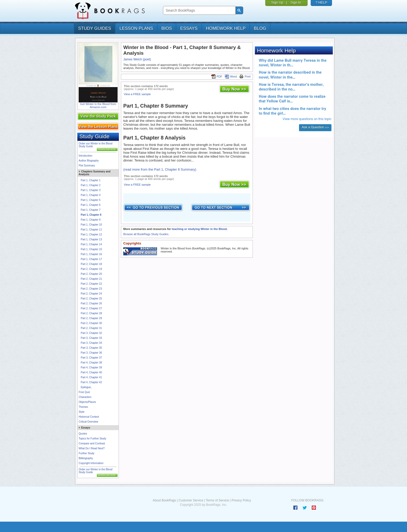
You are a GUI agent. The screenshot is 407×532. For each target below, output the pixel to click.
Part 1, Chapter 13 (91, 239)
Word (231, 76)
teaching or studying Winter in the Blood (199, 229)
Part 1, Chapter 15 (91, 249)
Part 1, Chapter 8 (91, 215)
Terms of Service (217, 500)
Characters (85, 397)
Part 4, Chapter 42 (91, 382)
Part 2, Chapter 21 (91, 279)
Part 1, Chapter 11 (91, 230)
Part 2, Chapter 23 (91, 289)
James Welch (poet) (137, 59)
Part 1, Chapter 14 (91, 244)
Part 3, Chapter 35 (91, 348)
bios (167, 28)
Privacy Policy (241, 500)
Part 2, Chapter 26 (91, 303)
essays (189, 28)
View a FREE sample (137, 94)
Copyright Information (91, 463)
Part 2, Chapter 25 (91, 299)
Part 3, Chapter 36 (91, 353)
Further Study (87, 453)
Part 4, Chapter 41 (91, 377)
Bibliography (86, 458)
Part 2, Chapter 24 (91, 294)
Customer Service (191, 500)
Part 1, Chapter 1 (91, 180)
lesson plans (136, 28)
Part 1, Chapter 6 (91, 205)
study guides (95, 28)
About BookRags (164, 500)
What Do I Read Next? (92, 448)
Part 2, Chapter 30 (91, 323)
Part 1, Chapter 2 (91, 185)
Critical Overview (88, 422)
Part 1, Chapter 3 (91, 190)
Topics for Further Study (92, 439)
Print (245, 76)
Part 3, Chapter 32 (91, 333)
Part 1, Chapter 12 (91, 234)
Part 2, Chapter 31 (91, 328)
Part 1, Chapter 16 (91, 254)
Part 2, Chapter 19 (91, 269)
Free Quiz (84, 392)
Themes (83, 407)
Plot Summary (87, 166)
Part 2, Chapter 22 (91, 284)
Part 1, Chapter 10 (91, 225)
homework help (226, 28)
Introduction (85, 156)
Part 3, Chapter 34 (91, 343)
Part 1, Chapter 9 (91, 220)
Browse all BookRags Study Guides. (146, 234)
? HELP (321, 2)
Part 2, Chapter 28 (91, 313)
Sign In (296, 2)
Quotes (83, 434)
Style (82, 412)
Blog (260, 28)
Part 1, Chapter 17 (91, 259)
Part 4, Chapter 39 (91, 367)
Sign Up (277, 2)
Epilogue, (86, 387)
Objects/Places (87, 402)
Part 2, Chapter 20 (91, 274)
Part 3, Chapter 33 (91, 338)
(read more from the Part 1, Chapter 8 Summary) (160, 169)
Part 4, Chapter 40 (91, 372)
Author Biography (89, 161)
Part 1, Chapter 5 (91, 200)
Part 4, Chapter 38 (91, 363)
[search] (199, 10)
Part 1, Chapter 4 (91, 195)
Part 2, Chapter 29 (91, 318)
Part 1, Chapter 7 (91, 210)
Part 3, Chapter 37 (91, 358)
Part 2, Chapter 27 (91, 308)
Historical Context (89, 417)
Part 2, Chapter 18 (91, 264)
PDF (217, 76)
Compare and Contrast (92, 443)
